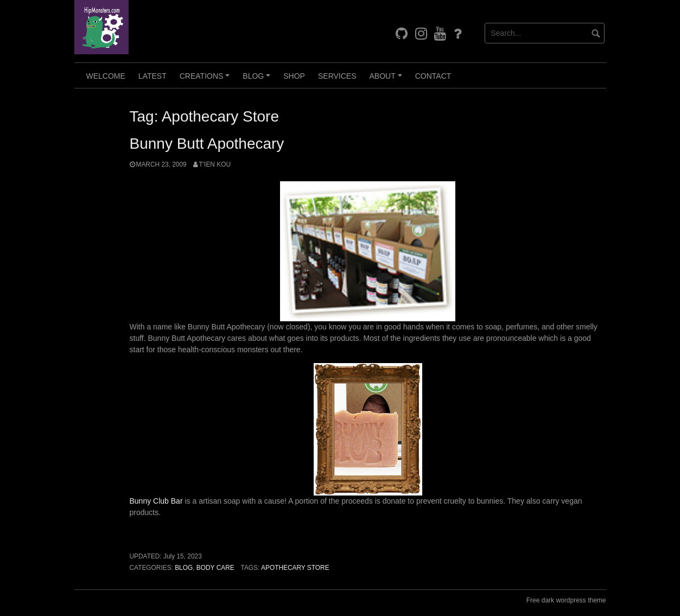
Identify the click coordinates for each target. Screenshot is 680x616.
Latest (152, 76)
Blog (258, 80)
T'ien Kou (215, 164)
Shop (294, 76)
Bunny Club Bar (156, 501)
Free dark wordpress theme (566, 600)
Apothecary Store (295, 568)
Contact (433, 76)
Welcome (106, 76)
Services (337, 76)
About (387, 80)
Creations (206, 80)
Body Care (215, 568)
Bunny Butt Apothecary (207, 144)
